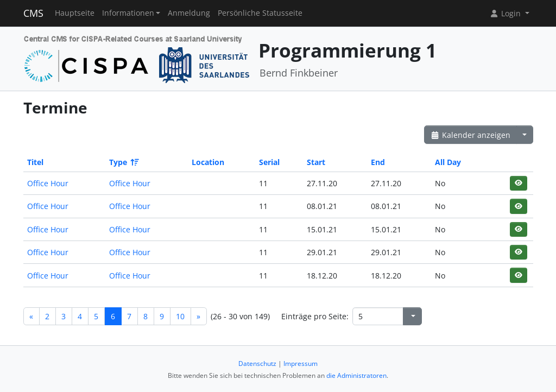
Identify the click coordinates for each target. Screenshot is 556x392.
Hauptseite (75, 13)
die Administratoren (356, 375)
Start (316, 162)
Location (208, 162)
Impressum (301, 363)
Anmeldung (189, 13)
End (378, 162)
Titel (35, 162)
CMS (33, 13)
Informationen (128, 13)
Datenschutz (257, 363)
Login (506, 13)
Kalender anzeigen (471, 135)
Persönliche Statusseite (260, 13)
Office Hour (48, 183)
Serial (269, 162)
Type (123, 162)
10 (180, 316)
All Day (448, 162)
